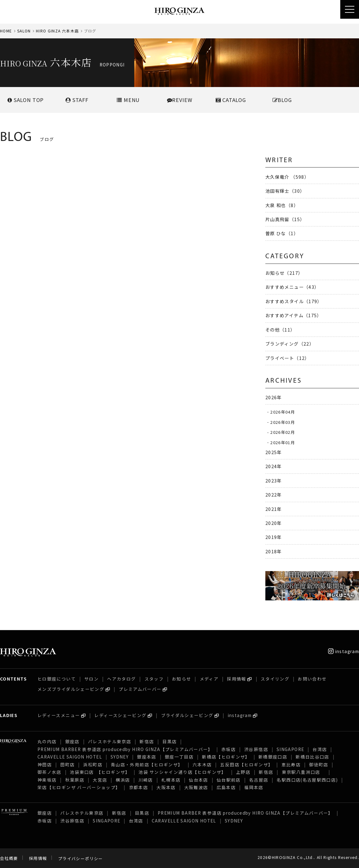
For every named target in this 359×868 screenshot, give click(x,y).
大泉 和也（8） (282, 205)
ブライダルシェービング (187, 715)
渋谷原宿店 (256, 749)
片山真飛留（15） (285, 219)
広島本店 (226, 787)
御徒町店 (319, 764)
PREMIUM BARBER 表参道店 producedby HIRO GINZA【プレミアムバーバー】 (125, 749)
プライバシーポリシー (81, 858)
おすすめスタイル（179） (294, 301)
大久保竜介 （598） (287, 177)
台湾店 (320, 749)
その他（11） (280, 330)
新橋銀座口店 (273, 757)
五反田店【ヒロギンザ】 (246, 764)
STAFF (77, 100)
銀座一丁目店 (179, 757)
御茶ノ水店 (49, 772)
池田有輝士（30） (285, 191)
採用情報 (236, 679)
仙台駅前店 (229, 780)
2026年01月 (283, 442)
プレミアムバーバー (140, 689)
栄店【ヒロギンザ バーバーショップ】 (79, 787)
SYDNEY (120, 757)
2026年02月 (283, 432)
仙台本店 (198, 780)
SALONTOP (26, 100)
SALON (24, 31)
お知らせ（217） (284, 273)
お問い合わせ (312, 679)
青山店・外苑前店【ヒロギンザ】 (148, 764)
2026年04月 (283, 412)
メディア (209, 679)
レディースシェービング (120, 715)
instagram (344, 651)
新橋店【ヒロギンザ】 (226, 757)
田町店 (67, 764)
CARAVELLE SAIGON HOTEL (70, 757)
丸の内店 (47, 741)
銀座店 (72, 741)
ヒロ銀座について (57, 679)
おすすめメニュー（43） (292, 287)
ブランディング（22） (290, 344)
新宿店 (147, 741)
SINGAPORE (290, 749)
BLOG (282, 100)
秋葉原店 (75, 780)
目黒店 (170, 741)
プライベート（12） (288, 358)
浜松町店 (93, 764)
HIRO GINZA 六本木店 (57, 31)
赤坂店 (229, 749)
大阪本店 (166, 787)
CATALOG (231, 100)
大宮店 (100, 780)
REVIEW (180, 100)
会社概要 (9, 858)
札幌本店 (171, 780)
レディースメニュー (59, 715)
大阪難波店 (196, 787)
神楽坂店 (47, 780)
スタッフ (154, 679)
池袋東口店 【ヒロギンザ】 (100, 772)
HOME (6, 31)
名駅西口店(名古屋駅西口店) (307, 780)
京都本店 (138, 787)
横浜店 (123, 780)
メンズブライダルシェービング (71, 689)
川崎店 (146, 780)
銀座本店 (147, 757)
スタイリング (275, 679)
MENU (128, 100)
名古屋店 (259, 780)
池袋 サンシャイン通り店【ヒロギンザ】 (183, 772)
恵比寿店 (291, 764)
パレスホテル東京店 (110, 741)
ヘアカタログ (121, 679)
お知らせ (182, 679)
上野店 (243, 772)
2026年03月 (283, 422)
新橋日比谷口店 (312, 757)
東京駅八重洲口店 (303, 772)
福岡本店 (254, 787)
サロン (91, 679)
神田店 (45, 764)
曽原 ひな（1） (282, 233)
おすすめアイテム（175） (294, 315)
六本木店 (202, 764)
